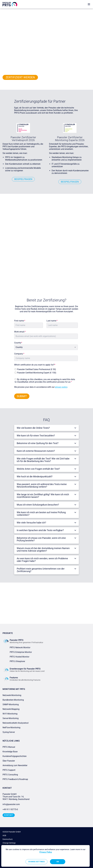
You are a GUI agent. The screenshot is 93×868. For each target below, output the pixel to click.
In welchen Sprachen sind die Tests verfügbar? (40, 530)
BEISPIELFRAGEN (23, 179)
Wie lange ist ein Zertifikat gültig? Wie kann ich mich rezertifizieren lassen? (43, 496)
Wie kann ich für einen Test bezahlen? (36, 436)
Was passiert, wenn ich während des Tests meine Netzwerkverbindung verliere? (42, 485)
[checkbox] (45, 370)
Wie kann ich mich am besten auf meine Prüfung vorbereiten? (41, 514)
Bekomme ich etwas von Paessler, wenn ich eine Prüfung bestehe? (41, 539)
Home (5, 11)
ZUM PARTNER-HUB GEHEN (47, 613)
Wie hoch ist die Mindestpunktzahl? (35, 476)
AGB (4, 835)
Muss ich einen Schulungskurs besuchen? (38, 505)
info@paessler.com (11, 804)
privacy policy (61, 387)
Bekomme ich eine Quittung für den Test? (38, 443)
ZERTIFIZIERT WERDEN (20, 77)
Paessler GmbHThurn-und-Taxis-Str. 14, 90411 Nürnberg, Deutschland (16, 797)
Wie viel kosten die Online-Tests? (33, 428)
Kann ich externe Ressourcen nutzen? (36, 451)
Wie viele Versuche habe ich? (31, 523)
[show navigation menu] (89, 4)
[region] (45, 856)
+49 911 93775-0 (10, 809)
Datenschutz (8, 839)
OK (58, 862)
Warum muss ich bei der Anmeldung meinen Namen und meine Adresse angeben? (43, 549)
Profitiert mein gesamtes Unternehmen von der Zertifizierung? (41, 570)
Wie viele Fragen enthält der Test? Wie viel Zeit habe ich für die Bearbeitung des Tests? (43, 460)
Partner (11, 11)
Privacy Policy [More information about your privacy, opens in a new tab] (46, 852)
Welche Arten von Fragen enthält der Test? (38, 469)
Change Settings (9, 843)
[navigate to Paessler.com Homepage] (10, 4)
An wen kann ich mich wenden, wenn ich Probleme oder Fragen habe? (42, 560)
